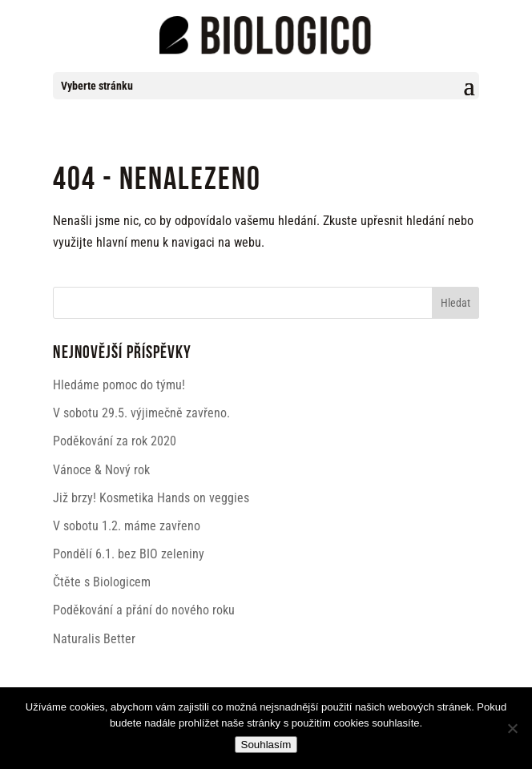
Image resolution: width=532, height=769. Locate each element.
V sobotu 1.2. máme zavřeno (127, 526)
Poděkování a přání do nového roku (144, 610)
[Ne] (512, 728)
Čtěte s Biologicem (102, 582)
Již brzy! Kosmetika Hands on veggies (151, 498)
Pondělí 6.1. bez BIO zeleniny (129, 554)
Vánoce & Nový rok (101, 470)
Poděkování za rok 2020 (115, 441)
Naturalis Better (94, 639)
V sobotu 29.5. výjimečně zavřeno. (141, 413)
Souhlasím (266, 745)
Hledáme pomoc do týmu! (119, 385)
